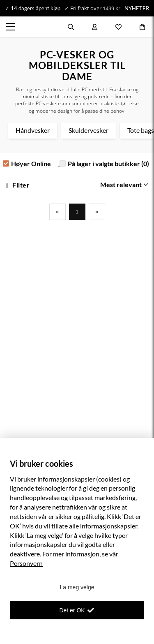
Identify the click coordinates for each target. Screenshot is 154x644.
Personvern (26, 563)
